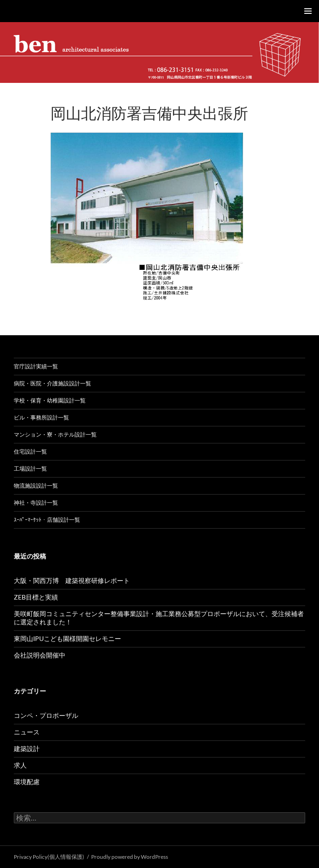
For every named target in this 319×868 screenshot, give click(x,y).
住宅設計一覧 (30, 451)
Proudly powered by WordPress (130, 857)
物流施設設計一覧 (36, 486)
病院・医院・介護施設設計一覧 (52, 383)
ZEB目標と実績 (36, 597)
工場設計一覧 (30, 469)
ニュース (27, 732)
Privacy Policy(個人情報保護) (49, 857)
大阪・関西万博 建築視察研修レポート (72, 580)
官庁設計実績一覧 (36, 366)
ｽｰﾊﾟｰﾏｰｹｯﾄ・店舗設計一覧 (47, 520)
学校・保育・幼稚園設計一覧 (50, 400)
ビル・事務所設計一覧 (41, 417)
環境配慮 (27, 782)
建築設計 (27, 749)
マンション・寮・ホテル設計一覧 (55, 434)
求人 (20, 765)
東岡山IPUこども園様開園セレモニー (67, 638)
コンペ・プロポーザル (46, 715)
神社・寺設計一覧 (36, 503)
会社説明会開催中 (40, 655)
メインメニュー (308, 11)
